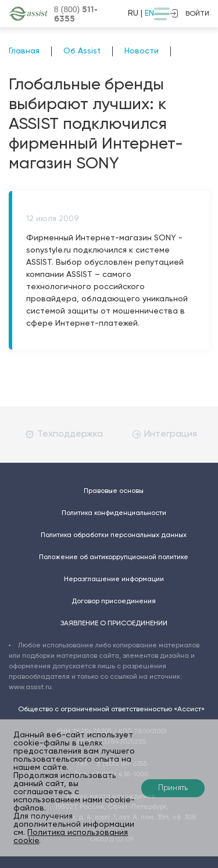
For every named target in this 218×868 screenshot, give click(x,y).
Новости (142, 51)
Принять (173, 788)
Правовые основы (114, 491)
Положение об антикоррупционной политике (114, 557)
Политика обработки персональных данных (114, 535)
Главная (24, 51)
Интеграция (165, 434)
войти (190, 13)
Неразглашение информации (114, 579)
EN (149, 13)
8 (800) (76, 14)
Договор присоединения (114, 602)
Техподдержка (64, 434)
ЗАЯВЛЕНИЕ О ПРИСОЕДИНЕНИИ (114, 624)
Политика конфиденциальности (114, 513)
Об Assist (82, 51)
